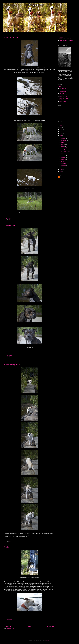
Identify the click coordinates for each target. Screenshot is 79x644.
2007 (61, 171)
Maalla (7, 547)
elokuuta (63, 146)
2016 (61, 124)
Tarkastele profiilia (62, 179)
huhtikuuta (63, 161)
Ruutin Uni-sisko (63, 101)
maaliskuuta (64, 163)
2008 (61, 169)
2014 (61, 128)
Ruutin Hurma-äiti (63, 95)
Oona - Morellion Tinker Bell (65, 39)
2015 (61, 126)
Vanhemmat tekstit (51, 626)
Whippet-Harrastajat (64, 87)
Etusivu (29, 626)
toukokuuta (63, 160)
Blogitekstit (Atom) (11, 629)
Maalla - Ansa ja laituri (12, 365)
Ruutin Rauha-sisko (64, 100)
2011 (61, 133)
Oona (10, 220)
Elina (61, 177)
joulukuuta (63, 139)
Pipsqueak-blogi (63, 88)
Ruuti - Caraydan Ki (64, 42)
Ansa (10, 541)
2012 (61, 132)
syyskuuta (63, 144)
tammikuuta (63, 167)
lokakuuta (63, 142)
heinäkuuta (63, 156)
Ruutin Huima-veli (63, 97)
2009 (61, 137)
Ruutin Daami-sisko (64, 98)
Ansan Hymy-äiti (63, 92)
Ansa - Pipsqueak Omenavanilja (66, 40)
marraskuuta (64, 141)
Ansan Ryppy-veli (63, 90)
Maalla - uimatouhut (11, 38)
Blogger (48, 640)
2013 (61, 130)
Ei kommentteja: (9, 355)
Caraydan (62, 93)
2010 (61, 135)
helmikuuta (63, 165)
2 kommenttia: (8, 218)
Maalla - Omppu (10, 225)
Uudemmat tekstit (8, 626)
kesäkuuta (63, 158)
